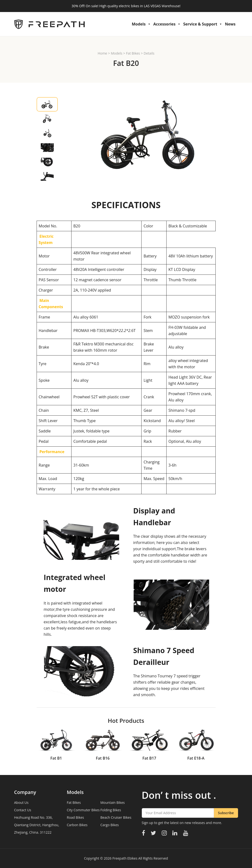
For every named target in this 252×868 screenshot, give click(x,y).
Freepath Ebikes (125, 858)
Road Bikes (76, 817)
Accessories (167, 24)
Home (103, 53)
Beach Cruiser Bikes (116, 817)
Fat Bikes (133, 53)
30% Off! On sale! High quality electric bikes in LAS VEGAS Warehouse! (126, 6)
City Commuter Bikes (83, 810)
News (230, 24)
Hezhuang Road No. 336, (33, 817)
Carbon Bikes (77, 825)
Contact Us (23, 810)
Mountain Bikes (113, 802)
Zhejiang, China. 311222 (33, 832)
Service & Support (203, 24)
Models (141, 24)
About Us (21, 802)
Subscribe (226, 813)
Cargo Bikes (110, 825)
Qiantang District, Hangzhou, (37, 825)
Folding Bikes (111, 810)
